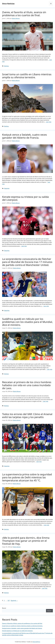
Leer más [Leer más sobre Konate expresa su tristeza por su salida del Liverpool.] (24, 246)
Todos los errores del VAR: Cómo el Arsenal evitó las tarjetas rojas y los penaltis (27, 416)
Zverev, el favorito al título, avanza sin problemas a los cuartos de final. (24, 14)
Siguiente (14, 601)
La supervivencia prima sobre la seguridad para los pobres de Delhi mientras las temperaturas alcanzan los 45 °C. (27, 477)
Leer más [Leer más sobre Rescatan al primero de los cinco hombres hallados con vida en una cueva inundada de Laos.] (46, 401)
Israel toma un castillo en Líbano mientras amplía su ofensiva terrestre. (27, 76)
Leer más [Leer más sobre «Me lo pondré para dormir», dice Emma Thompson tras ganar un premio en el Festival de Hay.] (45, 588)
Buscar (4, 608)
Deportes (7, 188)
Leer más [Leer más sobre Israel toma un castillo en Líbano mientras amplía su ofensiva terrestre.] (49, 122)
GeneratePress (36, 642)
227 (9, 601)
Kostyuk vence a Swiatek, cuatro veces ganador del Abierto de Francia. (24, 136)
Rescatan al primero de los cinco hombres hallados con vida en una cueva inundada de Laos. (27, 385)
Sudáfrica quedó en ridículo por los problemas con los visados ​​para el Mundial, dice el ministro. (27, 322)
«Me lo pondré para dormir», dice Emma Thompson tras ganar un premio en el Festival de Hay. (26, 541)
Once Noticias (8, 4)
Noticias (6, 66)
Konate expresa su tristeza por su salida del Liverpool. (25, 198)
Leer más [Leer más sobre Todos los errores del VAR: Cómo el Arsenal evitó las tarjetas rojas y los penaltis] (39, 462)
